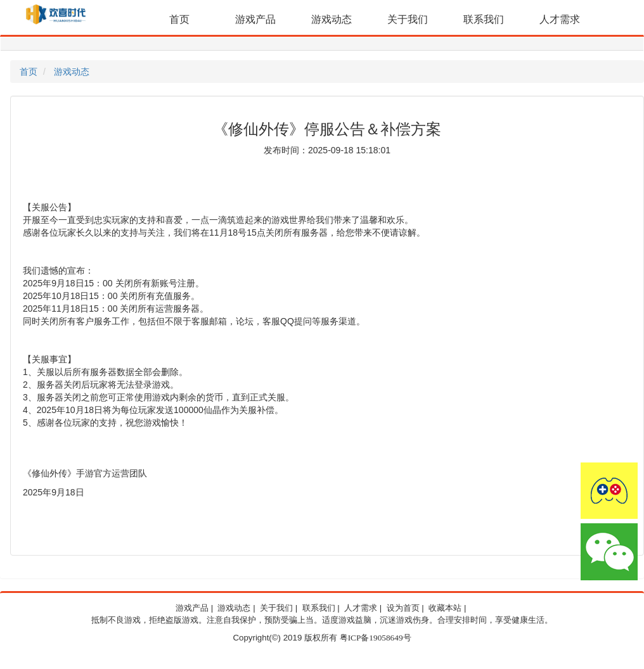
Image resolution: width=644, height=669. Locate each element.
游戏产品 (255, 19)
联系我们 (484, 19)
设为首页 (403, 608)
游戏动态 (332, 19)
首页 (179, 19)
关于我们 (408, 19)
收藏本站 (445, 608)
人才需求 (560, 19)
